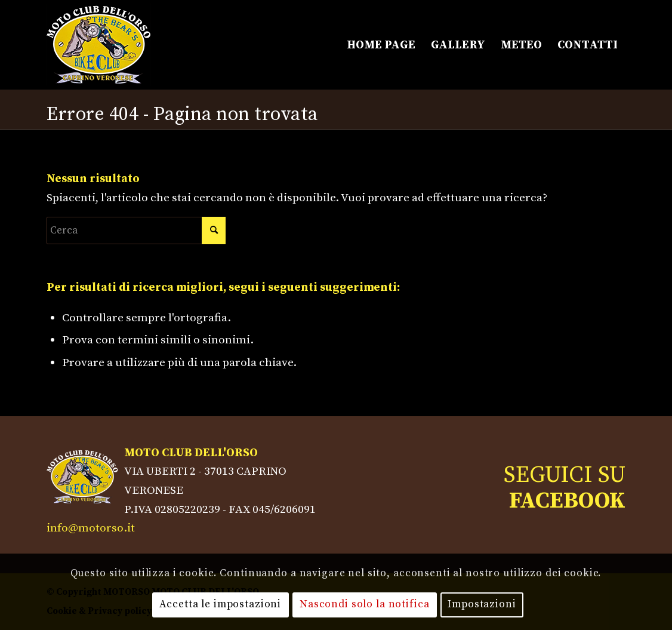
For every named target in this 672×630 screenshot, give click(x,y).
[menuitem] (381, 45)
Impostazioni (482, 604)
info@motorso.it (91, 528)
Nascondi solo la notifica (365, 604)
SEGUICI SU (565, 488)
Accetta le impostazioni (220, 604)
